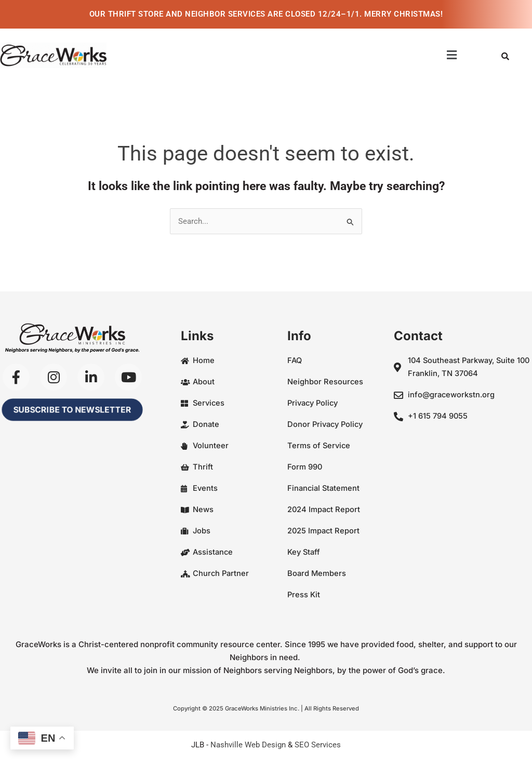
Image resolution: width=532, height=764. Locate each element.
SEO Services (318, 744)
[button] (452, 55)
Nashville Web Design (248, 744)
